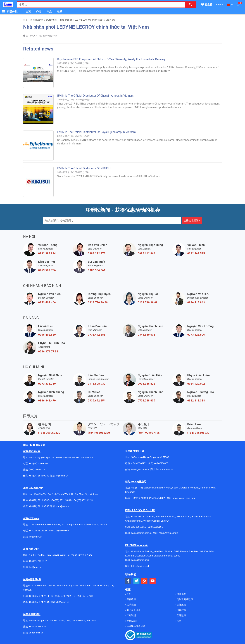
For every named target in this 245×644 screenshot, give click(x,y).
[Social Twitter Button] (136, 581)
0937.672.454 (97, 401)
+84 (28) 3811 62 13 (83, 500)
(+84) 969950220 (49, 433)
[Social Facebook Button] (128, 581)
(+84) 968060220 (99, 433)
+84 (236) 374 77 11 (39, 596)
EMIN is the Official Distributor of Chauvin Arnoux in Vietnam (95, 96)
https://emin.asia (165, 469)
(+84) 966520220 (37, 470)
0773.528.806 (196, 335)
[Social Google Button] (145, 581)
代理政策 (181, 615)
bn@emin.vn (36, 537)
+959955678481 (157, 498)
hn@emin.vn (62, 476)
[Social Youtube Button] (153, 581)
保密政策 (131, 599)
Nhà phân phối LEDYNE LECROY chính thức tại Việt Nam (87, 20)
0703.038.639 (146, 401)
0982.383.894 (47, 253)
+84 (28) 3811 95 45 (39, 506)
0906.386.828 (146, 384)
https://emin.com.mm (184, 498)
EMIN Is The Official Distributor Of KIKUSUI (84, 168)
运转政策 (181, 605)
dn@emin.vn (63, 602)
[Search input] (99, 5)
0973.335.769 (47, 384)
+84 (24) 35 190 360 (39, 476)
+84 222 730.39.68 (38, 531)
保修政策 (181, 610)
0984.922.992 (196, 384)
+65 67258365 (161, 463)
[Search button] (191, 5)
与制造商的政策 (185, 599)
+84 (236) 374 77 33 (83, 596)
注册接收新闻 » (192, 221)
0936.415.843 (196, 302)
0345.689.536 (146, 335)
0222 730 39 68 (98, 302)
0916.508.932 (97, 384)
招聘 (179, 621)
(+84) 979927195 (149, 433)
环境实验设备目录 (136, 626)
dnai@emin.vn (36, 633)
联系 (60, 12)
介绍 (39, 12)
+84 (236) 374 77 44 (39, 602)
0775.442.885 (97, 335)
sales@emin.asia (140, 469)
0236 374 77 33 (48, 352)
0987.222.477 (97, 253)
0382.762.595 (196, 253)
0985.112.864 (146, 253)
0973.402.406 (47, 302)
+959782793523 (140, 498)
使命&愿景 (132, 621)
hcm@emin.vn (63, 506)
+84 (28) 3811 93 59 (61, 500)
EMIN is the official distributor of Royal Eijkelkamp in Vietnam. (97, 132)
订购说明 (131, 615)
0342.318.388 (196, 401)
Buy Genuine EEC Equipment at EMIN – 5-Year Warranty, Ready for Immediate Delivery (111, 59)
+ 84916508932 (139, 463)
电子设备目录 (133, 610)
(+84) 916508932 (198, 433)
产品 (49, 12)
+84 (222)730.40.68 (59, 531)
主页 (28, 12)
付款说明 (181, 594)
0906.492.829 (47, 335)
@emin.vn (37, 567)
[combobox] (99, 5)
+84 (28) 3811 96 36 (39, 500)
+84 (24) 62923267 (38, 463)
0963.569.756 (47, 270)
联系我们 (131, 605)
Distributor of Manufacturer (44, 20)
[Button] (3, 12)
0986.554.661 (97, 270)
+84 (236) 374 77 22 (61, 596)
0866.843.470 (47, 401)
